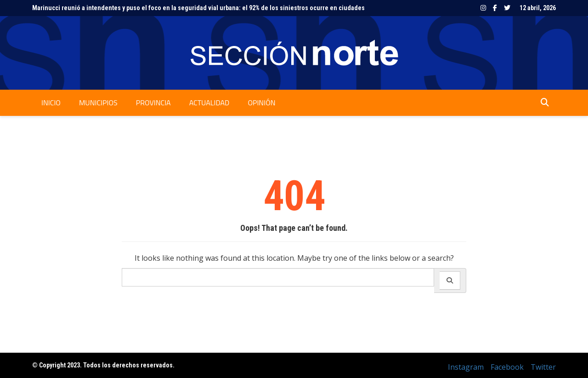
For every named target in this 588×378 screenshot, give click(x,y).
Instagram (483, 8)
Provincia (153, 103)
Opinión (261, 103)
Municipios (98, 103)
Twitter (507, 8)
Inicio (51, 103)
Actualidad (209, 103)
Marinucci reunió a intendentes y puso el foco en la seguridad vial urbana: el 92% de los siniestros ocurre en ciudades (198, 8)
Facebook (495, 8)
